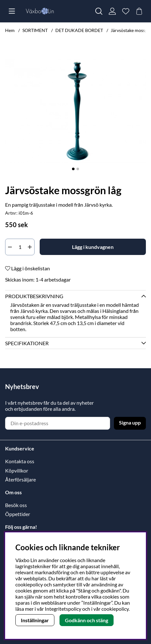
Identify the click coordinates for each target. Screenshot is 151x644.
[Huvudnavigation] (12, 11)
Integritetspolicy (63, 609)
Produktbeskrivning (34, 296)
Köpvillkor (17, 470)
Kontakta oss (20, 461)
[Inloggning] (112, 11)
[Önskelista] (126, 11)
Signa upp (130, 422)
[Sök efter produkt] (99, 11)
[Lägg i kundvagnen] (93, 247)
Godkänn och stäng (87, 620)
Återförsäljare (20, 479)
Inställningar (35, 620)
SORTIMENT (35, 30)
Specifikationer (27, 343)
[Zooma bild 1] (75, 111)
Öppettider (18, 514)
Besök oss (16, 505)
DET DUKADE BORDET (79, 30)
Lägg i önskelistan (28, 268)
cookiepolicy (115, 609)
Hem (10, 30)
